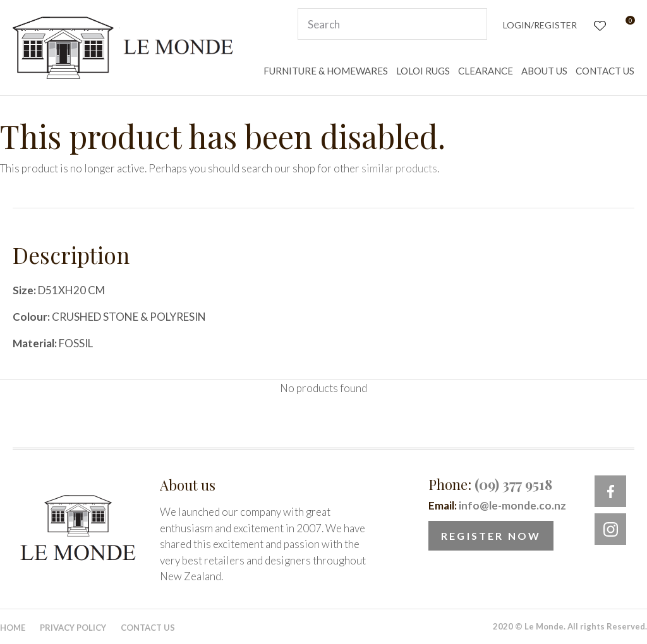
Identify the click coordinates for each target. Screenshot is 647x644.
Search (472, 24)
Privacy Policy (73, 628)
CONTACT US (605, 71)
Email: (497, 505)
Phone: (490, 484)
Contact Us (148, 628)
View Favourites (599, 24)
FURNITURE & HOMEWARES (326, 71)
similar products (399, 168)
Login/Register (540, 25)
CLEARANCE (486, 71)
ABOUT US (544, 71)
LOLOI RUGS (423, 71)
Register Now (491, 536)
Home (13, 628)
